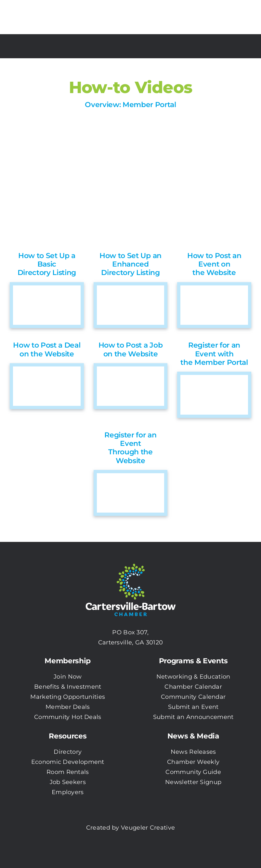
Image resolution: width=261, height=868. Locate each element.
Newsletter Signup (193, 782)
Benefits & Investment (68, 687)
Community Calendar (193, 697)
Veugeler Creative (148, 828)
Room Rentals (68, 772)
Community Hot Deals (68, 717)
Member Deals (68, 707)
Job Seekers (68, 782)
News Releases (193, 752)
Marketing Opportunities (68, 697)
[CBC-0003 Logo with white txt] (131, 561)
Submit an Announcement (193, 717)
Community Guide (193, 772)
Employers (68, 792)
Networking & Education (193, 677)
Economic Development (68, 762)
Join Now (68, 677)
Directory (68, 752)
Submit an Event (193, 707)
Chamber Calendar (193, 687)
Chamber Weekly (193, 762)
